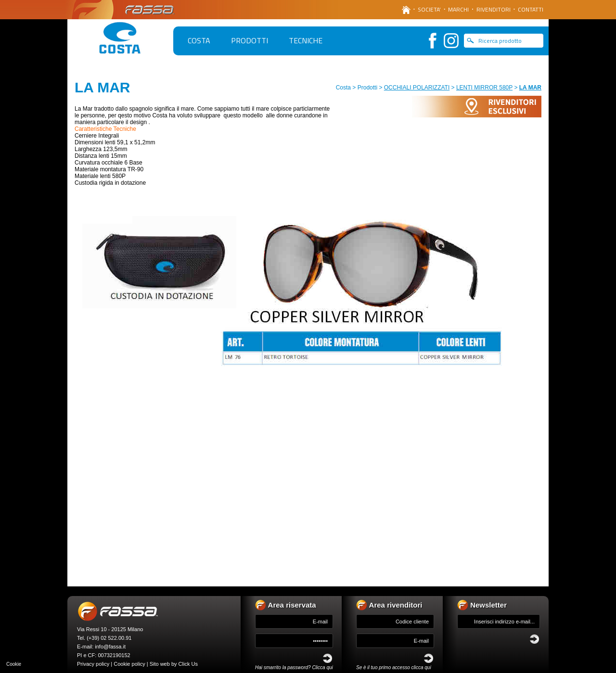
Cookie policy (129, 664)
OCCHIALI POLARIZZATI (417, 88)
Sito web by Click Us (174, 664)
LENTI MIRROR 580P (484, 88)
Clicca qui (322, 667)
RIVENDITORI (494, 9)
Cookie (14, 664)
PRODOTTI (250, 40)
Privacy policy (93, 664)
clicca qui (421, 667)
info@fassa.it (110, 647)
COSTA (199, 40)
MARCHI (458, 9)
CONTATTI (531, 9)
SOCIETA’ (429, 9)
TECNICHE (306, 40)
